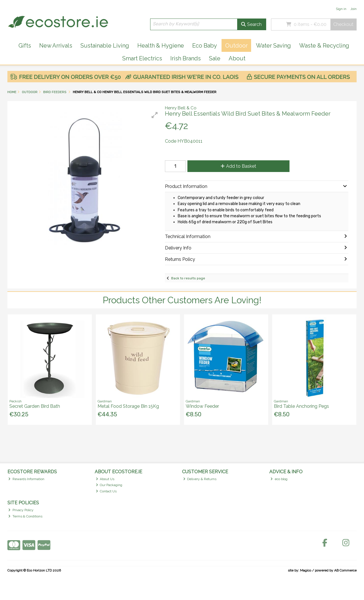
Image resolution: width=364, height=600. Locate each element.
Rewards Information (26, 479)
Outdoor (236, 46)
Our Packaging (109, 485)
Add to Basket (238, 166)
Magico (306, 570)
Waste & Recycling (324, 46)
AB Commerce (345, 570)
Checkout (343, 24)
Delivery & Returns (200, 479)
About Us (105, 479)
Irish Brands (186, 58)
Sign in (341, 9)
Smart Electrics (142, 58)
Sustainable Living (105, 46)
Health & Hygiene (161, 46)
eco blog (279, 479)
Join (353, 9)
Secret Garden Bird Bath (35, 406)
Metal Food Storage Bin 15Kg (128, 406)
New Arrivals (56, 46)
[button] (155, 115)
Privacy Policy (21, 510)
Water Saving (273, 46)
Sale (215, 58)
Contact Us (106, 491)
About (237, 58)
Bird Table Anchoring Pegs (301, 406)
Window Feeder (202, 406)
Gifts (25, 46)
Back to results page (188, 278)
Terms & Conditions (25, 516)
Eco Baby (205, 46)
